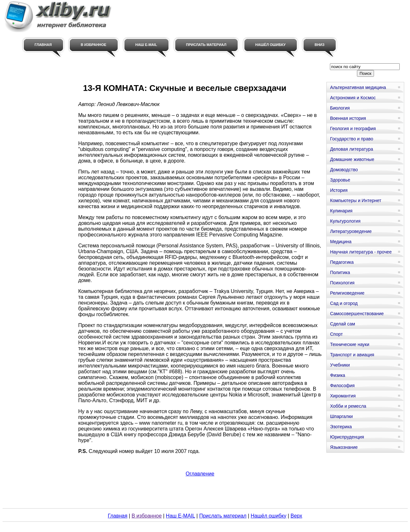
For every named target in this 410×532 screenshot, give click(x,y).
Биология (340, 108)
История (339, 190)
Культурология (345, 221)
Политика (340, 272)
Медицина (341, 242)
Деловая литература (351, 149)
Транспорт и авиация (352, 355)
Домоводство (344, 170)
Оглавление (200, 474)
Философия (342, 386)
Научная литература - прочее (361, 252)
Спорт (336, 334)
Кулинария (341, 211)
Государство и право (351, 139)
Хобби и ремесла (348, 406)
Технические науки (350, 344)
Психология (342, 283)
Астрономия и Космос (353, 98)
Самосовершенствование (357, 314)
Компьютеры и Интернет (355, 200)
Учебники (340, 365)
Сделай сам (342, 324)
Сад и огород (344, 303)
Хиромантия (343, 396)
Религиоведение (347, 293)
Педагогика (342, 262)
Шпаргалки (341, 416)
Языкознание (344, 447)
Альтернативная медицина (358, 87)
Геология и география (353, 129)
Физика (337, 375)
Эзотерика (341, 427)
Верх (296, 516)
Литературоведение (351, 231)
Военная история (348, 118)
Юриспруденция (347, 437)
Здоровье (340, 180)
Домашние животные (352, 159)
